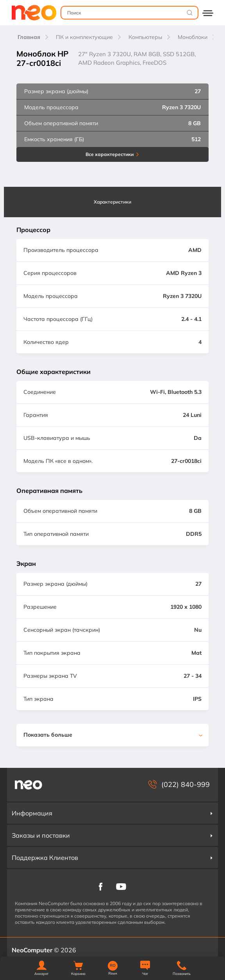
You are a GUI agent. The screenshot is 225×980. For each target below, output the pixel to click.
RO (113, 966)
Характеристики (112, 202)
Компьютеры (145, 37)
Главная (29, 37)
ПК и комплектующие (84, 37)
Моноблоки (193, 37)
